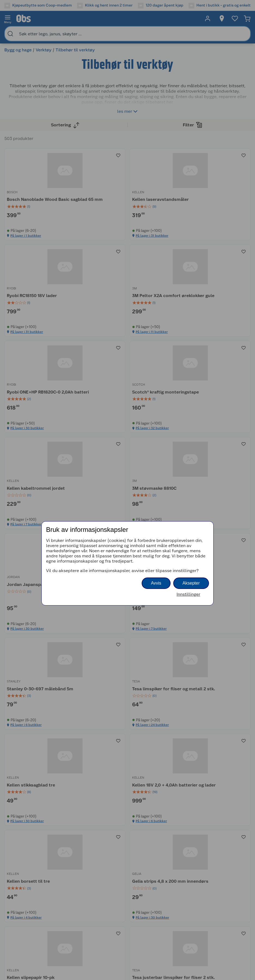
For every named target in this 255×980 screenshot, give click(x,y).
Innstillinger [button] (188, 594)
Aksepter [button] (191, 583)
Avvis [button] (156, 583)
